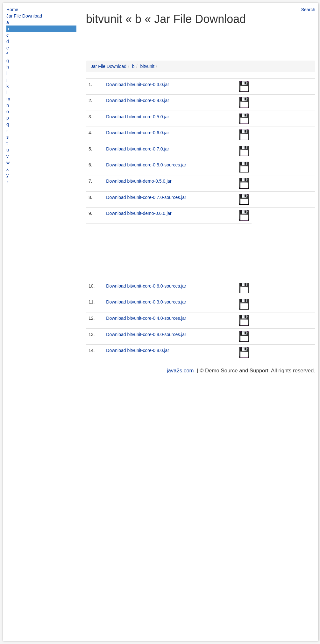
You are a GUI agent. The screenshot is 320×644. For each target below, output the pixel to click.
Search (308, 10)
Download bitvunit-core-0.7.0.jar (138, 149)
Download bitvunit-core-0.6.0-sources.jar (146, 286)
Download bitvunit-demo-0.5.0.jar (139, 181)
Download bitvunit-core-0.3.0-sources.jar (146, 302)
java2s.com (180, 371)
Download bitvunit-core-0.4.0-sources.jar (146, 318)
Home (12, 10)
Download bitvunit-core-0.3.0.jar (138, 84)
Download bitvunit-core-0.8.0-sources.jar (146, 334)
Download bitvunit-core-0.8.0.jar (138, 350)
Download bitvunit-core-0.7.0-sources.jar (146, 197)
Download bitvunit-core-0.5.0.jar (138, 117)
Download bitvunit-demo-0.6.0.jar (139, 213)
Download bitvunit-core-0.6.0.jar (138, 133)
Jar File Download (24, 16)
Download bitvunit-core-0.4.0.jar (138, 100)
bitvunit (147, 66)
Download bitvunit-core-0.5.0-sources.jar (146, 165)
